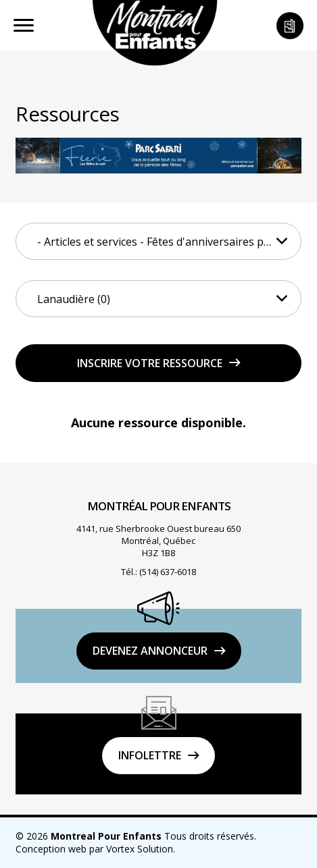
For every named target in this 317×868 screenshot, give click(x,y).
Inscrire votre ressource (150, 363)
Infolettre (150, 755)
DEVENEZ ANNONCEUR (150, 651)
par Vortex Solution (131, 849)
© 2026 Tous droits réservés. (136, 836)
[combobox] (158, 241)
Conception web (51, 849)
